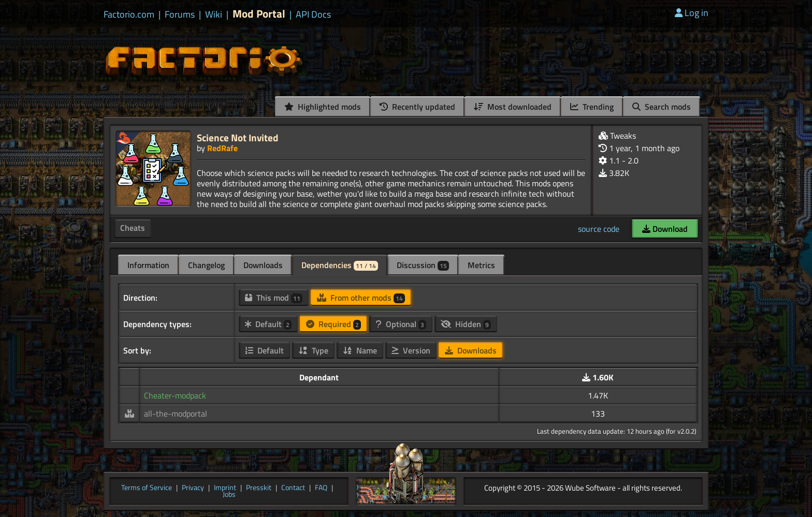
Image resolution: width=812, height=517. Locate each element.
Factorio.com (129, 14)
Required (334, 324)
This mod (274, 298)
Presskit (259, 488)
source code (599, 229)
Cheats (133, 228)
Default (268, 324)
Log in (692, 13)
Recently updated (417, 107)
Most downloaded (513, 107)
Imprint (225, 488)
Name (360, 350)
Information (148, 265)
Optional (401, 324)
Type (313, 350)
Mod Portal (259, 14)
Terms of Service (147, 488)
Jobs (229, 495)
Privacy (193, 488)
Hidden (466, 324)
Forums (180, 14)
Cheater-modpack (175, 395)
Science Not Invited (237, 137)
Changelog (206, 265)
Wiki (214, 14)
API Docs (313, 14)
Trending (592, 107)
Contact (293, 488)
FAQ (321, 488)
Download (665, 229)
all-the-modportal (176, 413)
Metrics (481, 265)
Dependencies (340, 265)
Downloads (263, 265)
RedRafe (222, 148)
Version (411, 350)
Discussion (423, 265)
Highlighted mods (323, 107)
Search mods (662, 107)
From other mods (361, 298)
